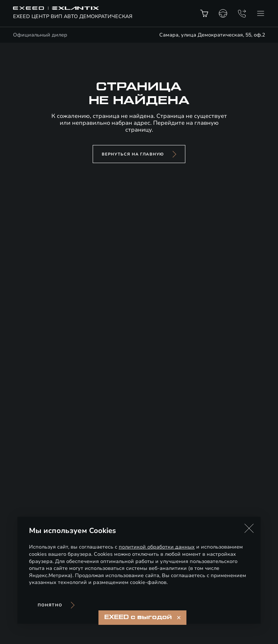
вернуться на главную (133, 154)
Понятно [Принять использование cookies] (50, 605)
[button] (249, 528)
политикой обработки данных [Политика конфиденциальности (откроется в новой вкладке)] (157, 547)
